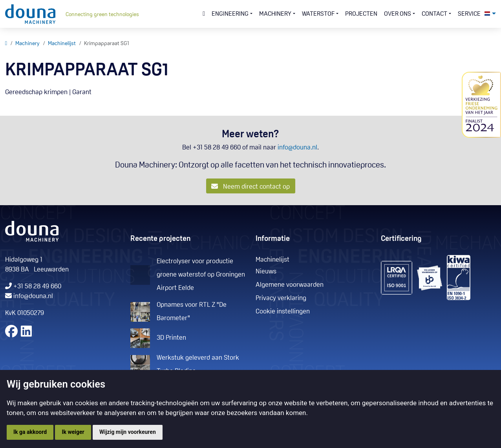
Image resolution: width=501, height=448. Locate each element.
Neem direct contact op (251, 187)
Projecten (361, 14)
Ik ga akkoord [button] (30, 432)
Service (469, 14)
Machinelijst (62, 44)
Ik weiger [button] (73, 432)
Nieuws (266, 272)
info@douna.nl (297, 148)
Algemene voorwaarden (290, 285)
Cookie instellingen (283, 312)
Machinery (27, 44)
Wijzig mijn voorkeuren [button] (128, 432)
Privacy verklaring (281, 298)
